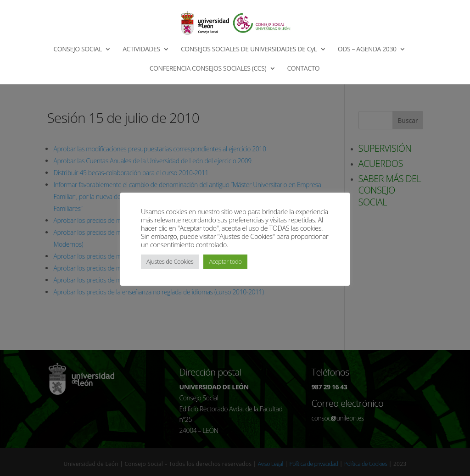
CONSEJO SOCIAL (78, 50)
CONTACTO (303, 69)
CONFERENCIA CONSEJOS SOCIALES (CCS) (208, 69)
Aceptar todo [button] (225, 261)
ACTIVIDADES (141, 50)
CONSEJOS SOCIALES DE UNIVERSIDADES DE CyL (249, 50)
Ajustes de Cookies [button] (170, 261)
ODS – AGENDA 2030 (367, 50)
